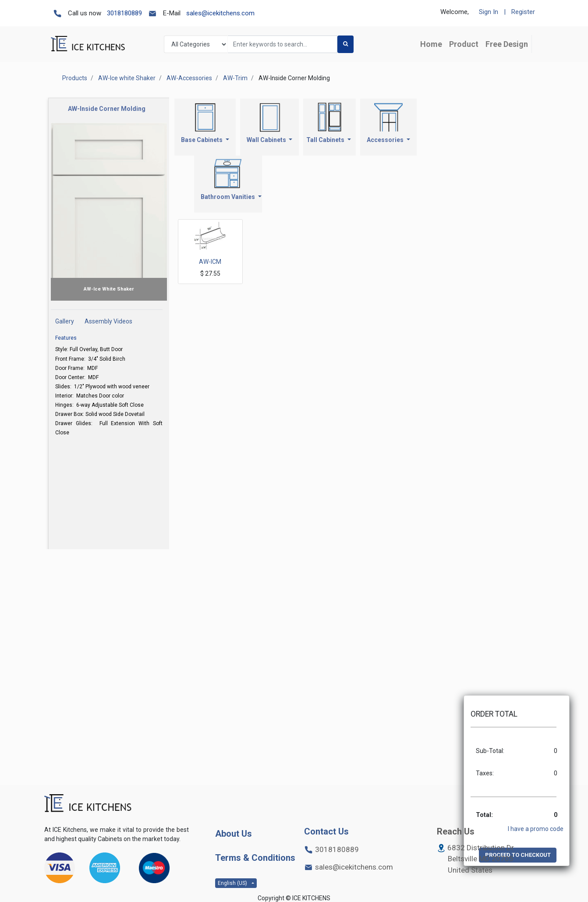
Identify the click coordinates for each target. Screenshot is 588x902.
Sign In (489, 12)
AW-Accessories (189, 78)
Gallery (65, 321)
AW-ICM (210, 262)
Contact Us (326, 831)
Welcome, (455, 12)
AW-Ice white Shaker (127, 78)
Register (523, 12)
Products (75, 78)
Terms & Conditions (255, 858)
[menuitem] (431, 44)
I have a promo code (536, 829)
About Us (234, 834)
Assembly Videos (108, 321)
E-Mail (172, 13)
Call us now (85, 13)
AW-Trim (235, 78)
